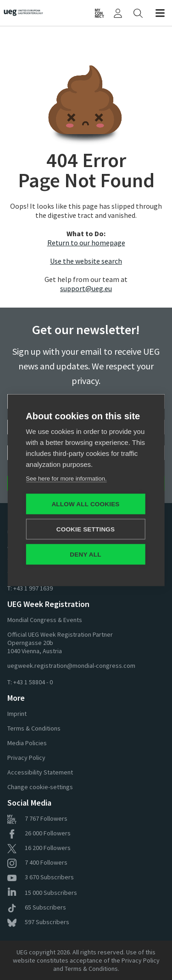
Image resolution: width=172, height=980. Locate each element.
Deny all (85, 554)
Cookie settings (86, 529)
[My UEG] (118, 13)
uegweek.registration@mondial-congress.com (71, 666)
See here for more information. (66, 478)
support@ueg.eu (86, 288)
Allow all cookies (85, 504)
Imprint (17, 714)
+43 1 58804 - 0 (33, 682)
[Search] (138, 13)
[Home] (27, 13)
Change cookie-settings (40, 787)
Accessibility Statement (40, 772)
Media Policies (27, 743)
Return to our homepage (86, 243)
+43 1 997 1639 (33, 588)
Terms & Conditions (34, 728)
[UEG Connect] (100, 13)
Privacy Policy (26, 758)
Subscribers (41, 877)
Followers (37, 818)
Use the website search (86, 261)
